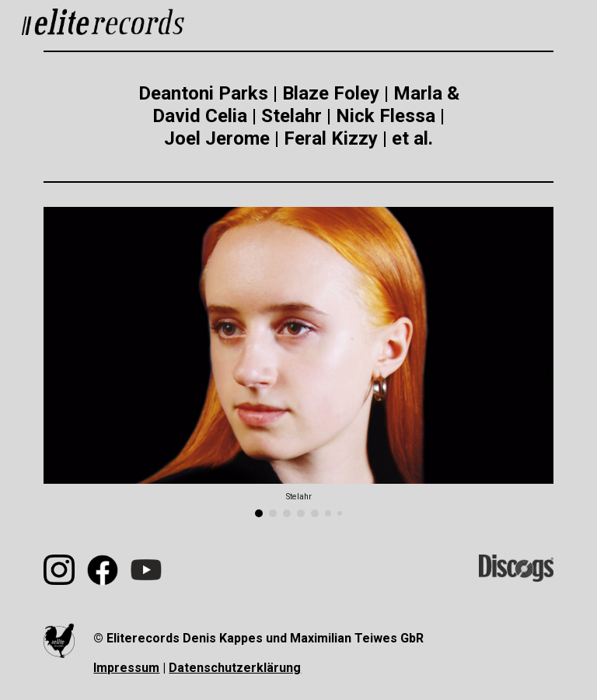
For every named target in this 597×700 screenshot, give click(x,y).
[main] (298, 116)
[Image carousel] (298, 362)
